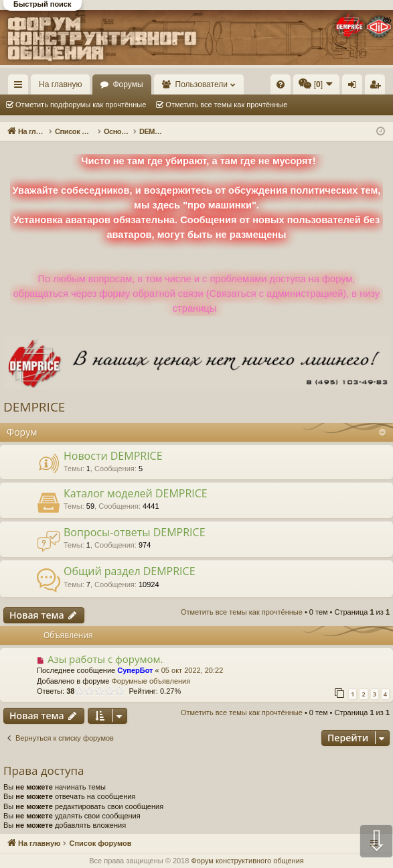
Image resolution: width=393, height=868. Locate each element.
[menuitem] (281, 84)
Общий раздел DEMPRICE (130, 571)
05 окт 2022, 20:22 (192, 670)
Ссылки (21, 87)
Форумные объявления (151, 681)
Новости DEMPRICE (113, 456)
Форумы (128, 84)
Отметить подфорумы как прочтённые (81, 105)
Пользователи (202, 84)
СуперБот (135, 670)
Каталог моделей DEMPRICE (136, 493)
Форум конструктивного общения (247, 861)
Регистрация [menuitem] (378, 87)
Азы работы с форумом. (105, 659)
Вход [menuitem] (355, 87)
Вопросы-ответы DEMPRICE (135, 532)
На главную (60, 84)
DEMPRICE (34, 407)
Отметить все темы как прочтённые (226, 105)
